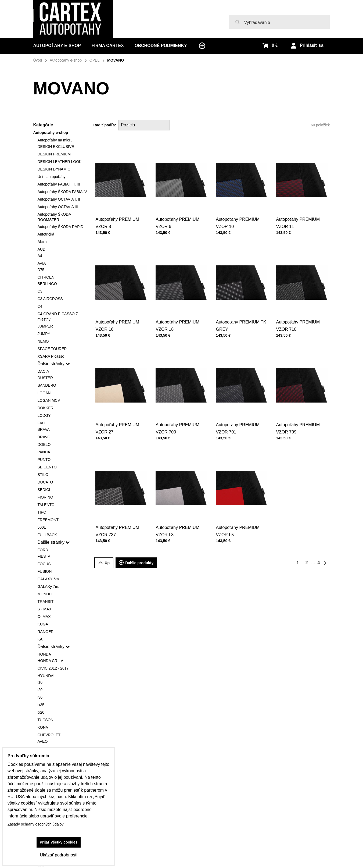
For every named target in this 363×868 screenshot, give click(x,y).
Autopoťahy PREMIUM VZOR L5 (239, 519)
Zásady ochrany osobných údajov (36, 824)
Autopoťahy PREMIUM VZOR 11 (299, 211)
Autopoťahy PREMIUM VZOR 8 (117, 223)
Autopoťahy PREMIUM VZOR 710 (299, 313)
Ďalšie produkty (136, 563)
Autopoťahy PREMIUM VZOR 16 (119, 313)
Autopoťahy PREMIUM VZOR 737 (119, 519)
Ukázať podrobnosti (58, 855)
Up (104, 563)
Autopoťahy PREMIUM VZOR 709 (299, 416)
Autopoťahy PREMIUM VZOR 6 (177, 223)
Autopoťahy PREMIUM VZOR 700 (179, 416)
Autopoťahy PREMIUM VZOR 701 (239, 416)
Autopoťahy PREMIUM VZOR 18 (179, 313)
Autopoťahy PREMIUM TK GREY (241, 313)
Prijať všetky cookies (59, 842)
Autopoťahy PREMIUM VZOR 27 (119, 416)
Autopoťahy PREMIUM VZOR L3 (179, 519)
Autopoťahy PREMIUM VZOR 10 (238, 223)
